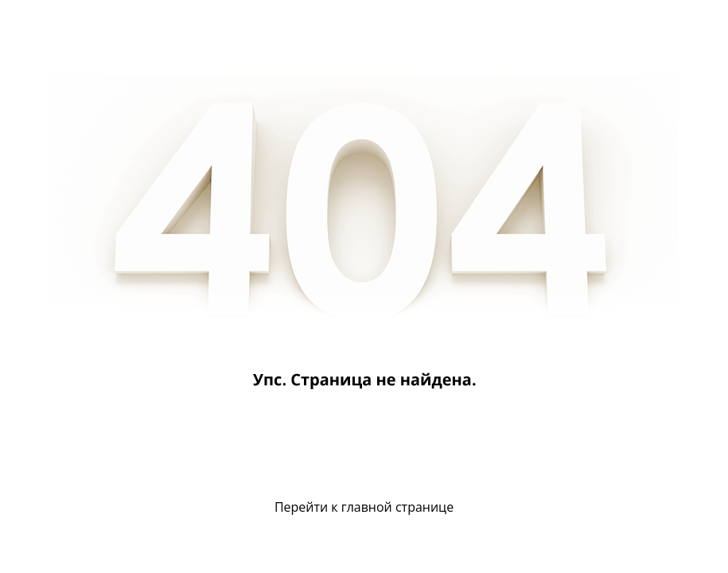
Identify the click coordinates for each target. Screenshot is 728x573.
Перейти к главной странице (364, 507)
